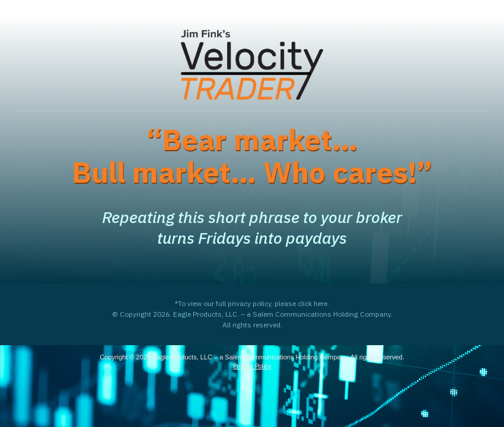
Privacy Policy (252, 366)
